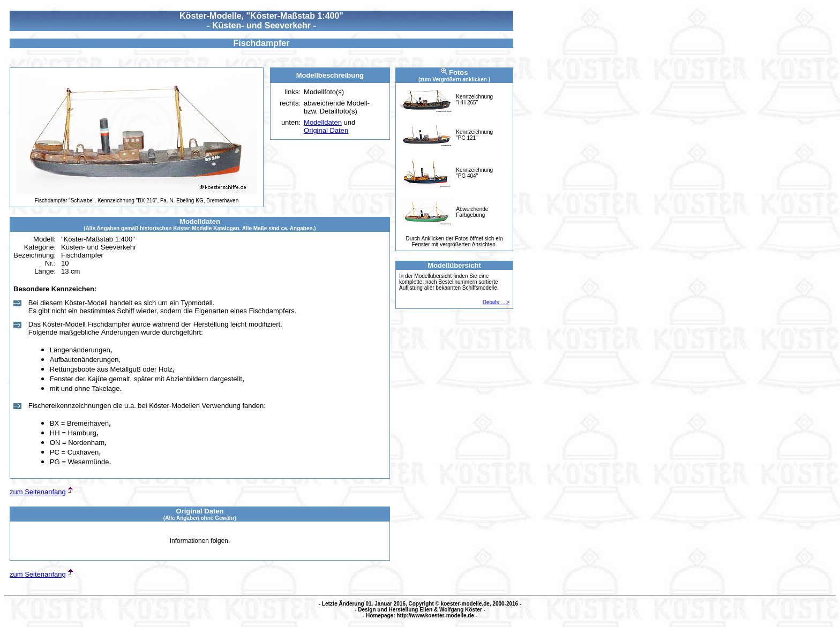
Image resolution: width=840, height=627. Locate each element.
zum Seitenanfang (38, 492)
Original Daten (326, 130)
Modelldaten (323, 122)
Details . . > (496, 302)
